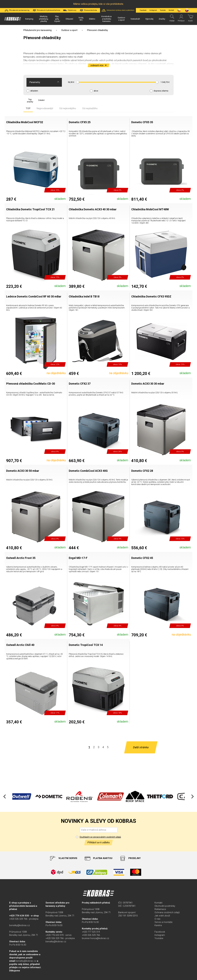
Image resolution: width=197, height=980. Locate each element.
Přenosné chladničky (34, 53)
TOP (28, 108)
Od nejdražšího (90, 108)
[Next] (192, 796)
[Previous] (5, 796)
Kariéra (158, 925)
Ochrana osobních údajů (167, 912)
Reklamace (160, 909)
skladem (34, 91)
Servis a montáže (164, 922)
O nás (157, 919)
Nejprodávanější (45, 108)
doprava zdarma (161, 91)
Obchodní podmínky (165, 906)
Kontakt (158, 903)
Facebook (143, 10)
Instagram (153, 10)
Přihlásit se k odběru (98, 842)
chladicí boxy (54, 53)
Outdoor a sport (69, 30)
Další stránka (141, 747)
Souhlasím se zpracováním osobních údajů (100, 837)
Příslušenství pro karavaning (37, 30)
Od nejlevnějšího (68, 108)
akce (96, 91)
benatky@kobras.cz (20, 925)
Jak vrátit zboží (162, 916)
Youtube (163, 10)
